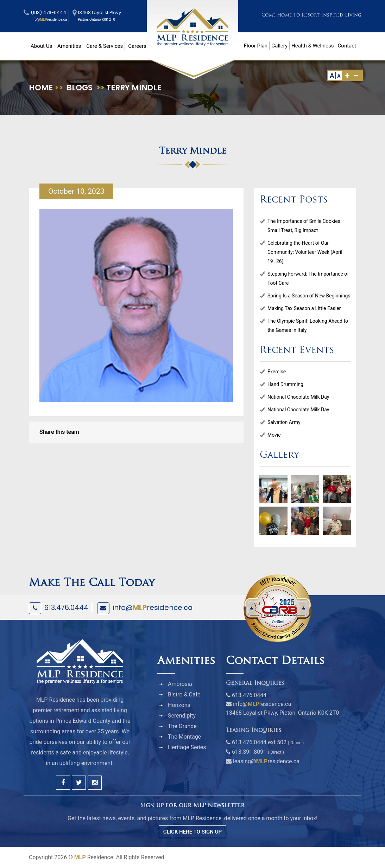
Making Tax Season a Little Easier (304, 308)
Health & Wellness (313, 46)
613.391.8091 (249, 752)
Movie (274, 435)
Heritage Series (187, 747)
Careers (137, 46)
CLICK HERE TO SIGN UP (192, 832)
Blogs (80, 88)
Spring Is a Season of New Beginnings (309, 296)
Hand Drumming (285, 384)
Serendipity (182, 716)
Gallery (279, 46)
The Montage (184, 737)
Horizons (179, 705)
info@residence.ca (153, 607)
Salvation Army (284, 422)
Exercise (277, 372)
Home (41, 88)
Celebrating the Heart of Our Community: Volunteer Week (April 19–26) (305, 252)
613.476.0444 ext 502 (259, 742)
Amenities (69, 46)
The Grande (182, 726)
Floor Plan (256, 46)
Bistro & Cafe (184, 695)
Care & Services (105, 46)
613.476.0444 (66, 607)
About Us (41, 46)
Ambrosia (180, 684)
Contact (347, 46)
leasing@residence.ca (266, 761)
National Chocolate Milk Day (298, 397)
